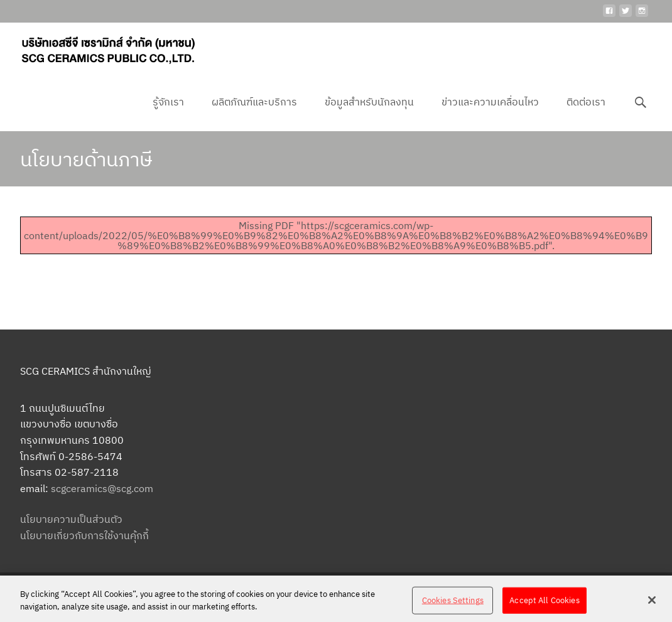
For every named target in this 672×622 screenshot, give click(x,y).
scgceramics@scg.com (102, 488)
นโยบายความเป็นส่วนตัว (71, 519)
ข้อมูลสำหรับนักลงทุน (369, 113)
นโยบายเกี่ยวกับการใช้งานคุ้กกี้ (84, 535)
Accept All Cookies (544, 605)
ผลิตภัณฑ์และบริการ (254, 113)
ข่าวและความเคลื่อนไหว (490, 113)
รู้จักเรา (168, 113)
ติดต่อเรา (586, 113)
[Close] (652, 604)
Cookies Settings (453, 605)
